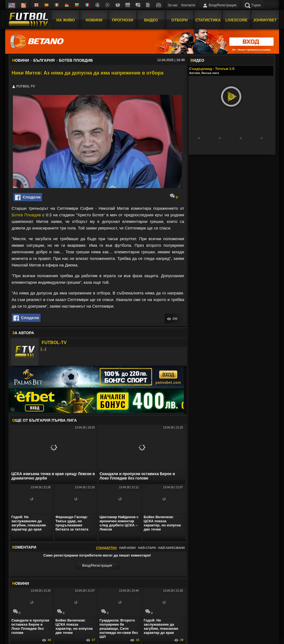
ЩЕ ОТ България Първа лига (45, 420)
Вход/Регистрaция (97, 565)
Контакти (188, 5)
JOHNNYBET (265, 20)
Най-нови (127, 548)
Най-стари (147, 548)
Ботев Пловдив (26, 215)
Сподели (28, 197)
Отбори (180, 20)
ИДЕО (197, 60)
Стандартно (106, 548)
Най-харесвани (172, 548)
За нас (173, 5)
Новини (94, 20)
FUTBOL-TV (54, 343)
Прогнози (123, 20)
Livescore (236, 20)
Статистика (208, 20)
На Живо (66, 20)
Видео (151, 20)
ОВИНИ (21, 583)
